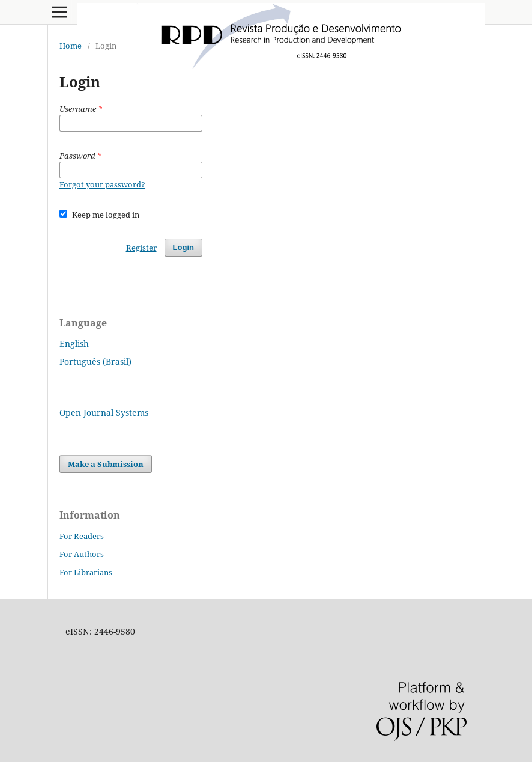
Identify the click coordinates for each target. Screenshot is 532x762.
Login (183, 247)
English (74, 343)
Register (141, 248)
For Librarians (86, 572)
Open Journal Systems (104, 413)
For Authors (82, 554)
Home (71, 46)
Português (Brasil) (95, 361)
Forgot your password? (102, 184)
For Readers (82, 536)
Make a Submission (106, 464)
